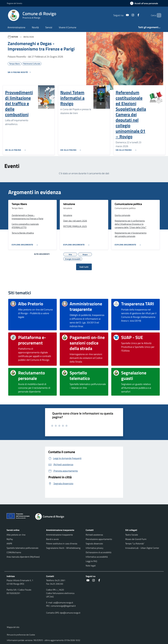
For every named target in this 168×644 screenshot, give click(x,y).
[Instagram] (128, 15)
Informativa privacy (95, 548)
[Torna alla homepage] (51, 516)
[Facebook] (134, 15)
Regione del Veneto (14, 3)
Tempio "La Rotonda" (135, 544)
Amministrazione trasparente (59, 535)
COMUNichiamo (14, 552)
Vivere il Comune (68, 27)
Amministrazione (16, 27)
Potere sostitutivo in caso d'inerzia (62, 544)
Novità (35, 27)
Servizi (49, 27)
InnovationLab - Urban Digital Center (142, 548)
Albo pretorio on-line (16, 535)
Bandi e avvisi (52, 539)
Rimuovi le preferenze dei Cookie (21, 635)
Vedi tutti (84, 267)
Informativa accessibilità (97, 557)
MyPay (10, 539)
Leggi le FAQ (91, 561)
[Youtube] (123, 15)
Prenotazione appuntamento (99, 539)
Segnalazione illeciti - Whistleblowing (63, 548)
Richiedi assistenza (94, 535)
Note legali (91, 566)
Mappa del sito (13, 627)
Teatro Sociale (132, 535)
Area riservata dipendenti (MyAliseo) (23, 557)
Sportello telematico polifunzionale (22, 548)
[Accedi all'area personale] (145, 3)
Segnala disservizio (94, 544)
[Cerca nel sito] (158, 15)
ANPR (9, 544)
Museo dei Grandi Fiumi (136, 539)
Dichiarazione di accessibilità (98, 552)
